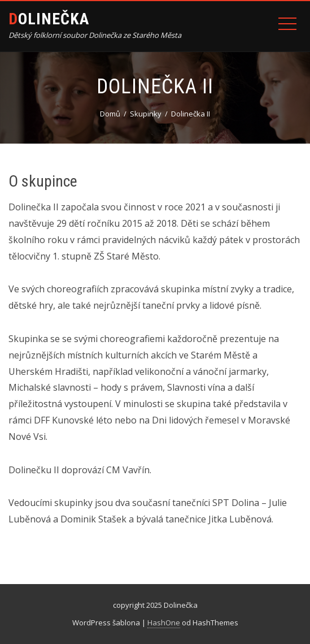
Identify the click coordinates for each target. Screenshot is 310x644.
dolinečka (49, 19)
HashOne (164, 623)
